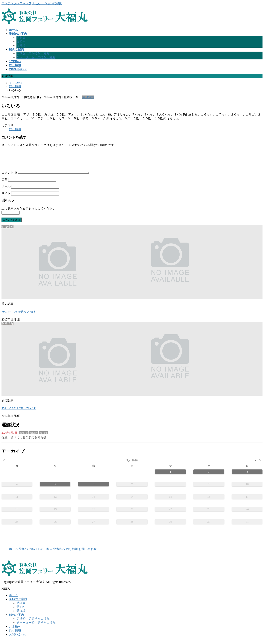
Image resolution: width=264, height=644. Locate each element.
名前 (4, 184)
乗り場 (21, 46)
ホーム (13, 553)
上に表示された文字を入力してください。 (30, 213)
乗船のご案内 (28, 553)
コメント (9, 177)
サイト (6, 198)
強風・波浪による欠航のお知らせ (24, 442)
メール (6, 191)
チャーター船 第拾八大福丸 (36, 57)
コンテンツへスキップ (16, 3)
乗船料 (21, 42)
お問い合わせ (88, 553)
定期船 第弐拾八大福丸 (33, 53)
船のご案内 (45, 553)
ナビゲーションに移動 (47, 3)
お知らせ (24, 437)
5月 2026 (132, 465)
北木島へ (59, 553)
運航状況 (34, 437)
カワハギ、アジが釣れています (19, 316)
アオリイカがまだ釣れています (19, 413)
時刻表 (21, 38)
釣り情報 (88, 97)
